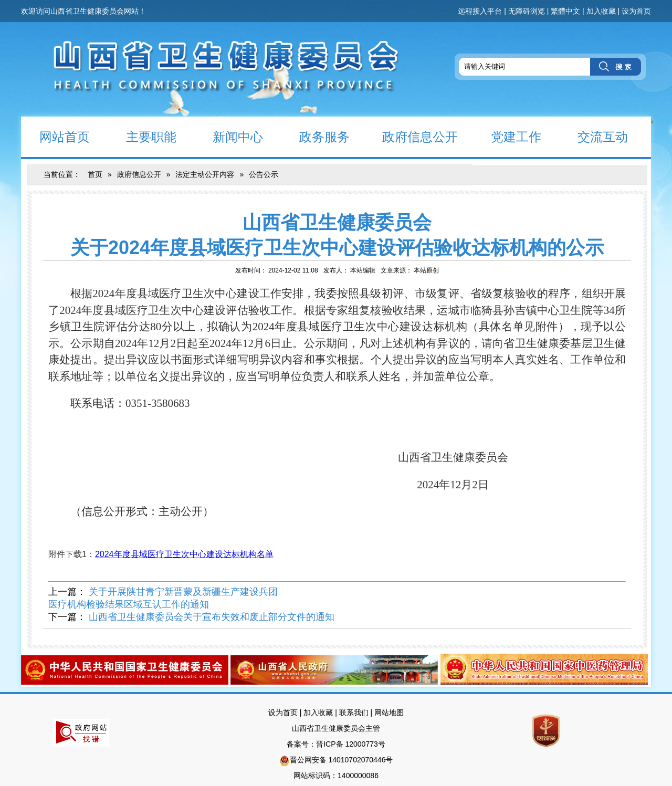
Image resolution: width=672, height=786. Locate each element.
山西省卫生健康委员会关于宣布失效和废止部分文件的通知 (212, 617)
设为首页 (636, 11)
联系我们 (354, 712)
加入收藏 (601, 11)
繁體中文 (565, 11)
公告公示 (264, 174)
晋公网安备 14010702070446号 (342, 760)
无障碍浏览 (527, 11)
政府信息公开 (413, 136)
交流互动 (594, 136)
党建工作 (507, 136)
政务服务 (315, 136)
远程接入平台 (480, 11)
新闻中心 (229, 136)
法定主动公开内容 (205, 174)
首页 (95, 174)
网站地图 (389, 712)
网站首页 (55, 136)
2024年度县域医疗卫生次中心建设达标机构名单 (184, 554)
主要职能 (142, 136)
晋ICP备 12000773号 (351, 744)
